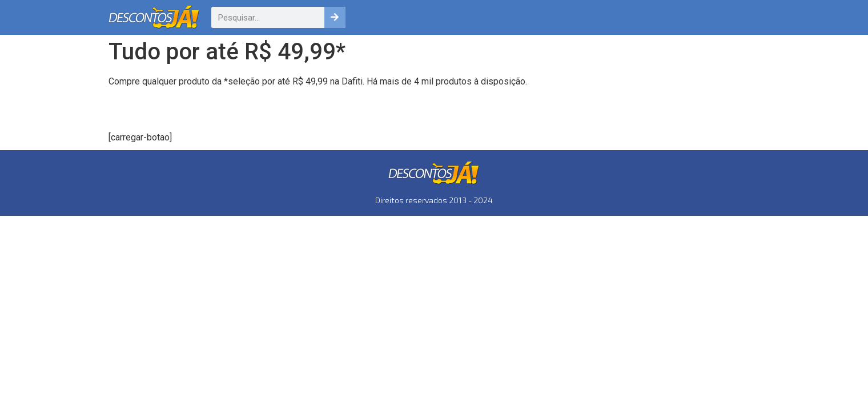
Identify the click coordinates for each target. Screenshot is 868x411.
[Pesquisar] (335, 17)
